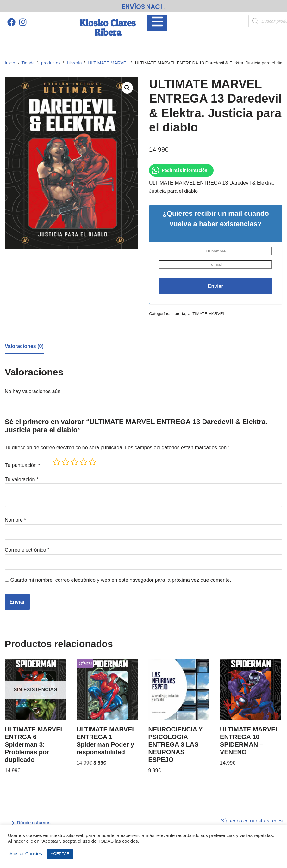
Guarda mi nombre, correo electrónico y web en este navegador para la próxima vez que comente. (121, 580)
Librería (74, 63)
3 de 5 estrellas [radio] (74, 462)
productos (51, 63)
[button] (127, 88)
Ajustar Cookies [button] (26, 854)
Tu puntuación (22, 465)
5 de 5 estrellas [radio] (92, 462)
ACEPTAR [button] (60, 854)
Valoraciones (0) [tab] (24, 346)
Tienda (28, 63)
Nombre (16, 520)
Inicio (10, 63)
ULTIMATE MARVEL (109, 63)
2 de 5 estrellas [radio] (66, 462)
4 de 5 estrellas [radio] (84, 462)
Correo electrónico (27, 550)
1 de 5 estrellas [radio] (57, 462)
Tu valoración (22, 480)
